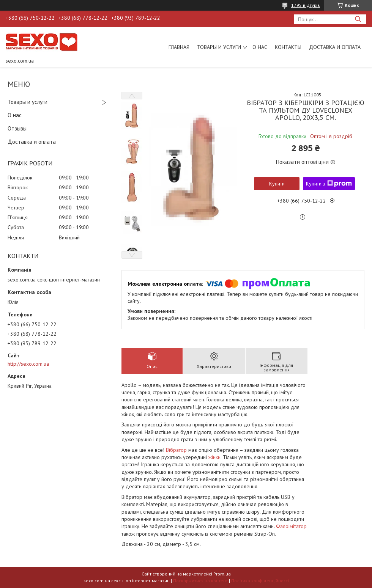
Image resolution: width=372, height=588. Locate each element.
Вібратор (176, 450)
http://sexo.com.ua (28, 364)
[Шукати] (358, 19)
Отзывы (17, 128)
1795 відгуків (306, 5)
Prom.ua (222, 574)
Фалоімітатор (291, 526)
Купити (277, 184)
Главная (179, 47)
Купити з (329, 184)
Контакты (288, 47)
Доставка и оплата (335, 47)
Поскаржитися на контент (200, 581)
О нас (260, 47)
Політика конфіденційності (260, 581)
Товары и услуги (219, 47)
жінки (214, 457)
